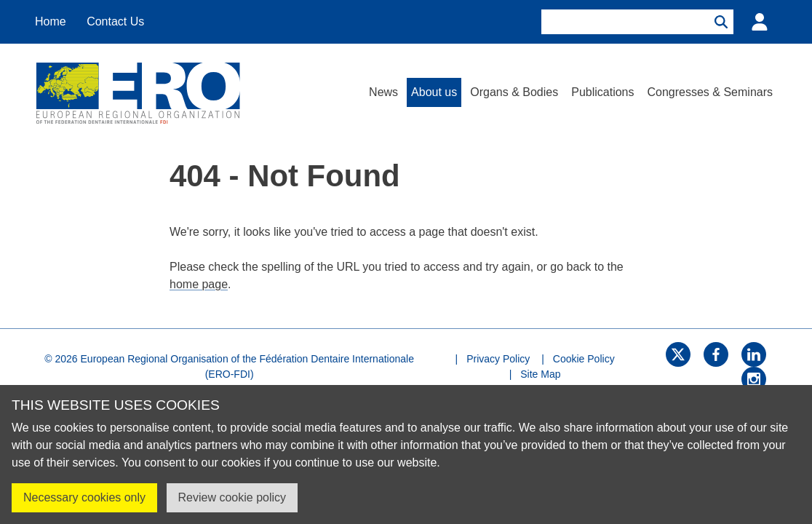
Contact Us (115, 21)
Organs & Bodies (514, 92)
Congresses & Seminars (710, 92)
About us (434, 92)
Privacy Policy (498, 359)
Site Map (540, 374)
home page (199, 284)
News (383, 92)
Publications (602, 92)
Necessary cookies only (84, 497)
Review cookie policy (232, 497)
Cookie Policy (584, 359)
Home (51, 21)
